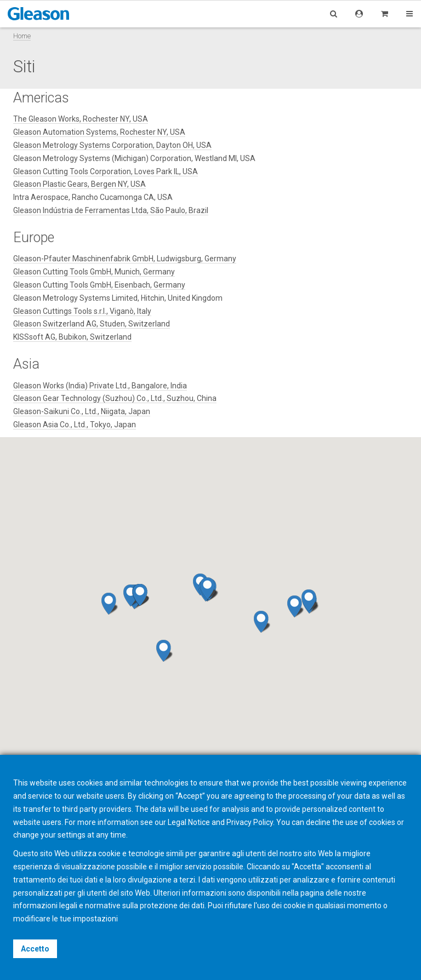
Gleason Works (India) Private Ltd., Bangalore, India (100, 386)
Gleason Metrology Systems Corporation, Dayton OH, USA (112, 145)
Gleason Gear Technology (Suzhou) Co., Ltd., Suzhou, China (115, 398)
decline (318, 822)
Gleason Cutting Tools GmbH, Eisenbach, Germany (99, 285)
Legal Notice (189, 822)
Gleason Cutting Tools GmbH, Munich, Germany (94, 272)
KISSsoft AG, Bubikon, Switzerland (72, 337)
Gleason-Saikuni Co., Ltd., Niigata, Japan (82, 411)
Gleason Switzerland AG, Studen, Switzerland (92, 324)
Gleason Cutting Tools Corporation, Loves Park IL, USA (106, 171)
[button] (141, 595)
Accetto (35, 949)
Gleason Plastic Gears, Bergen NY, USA (79, 184)
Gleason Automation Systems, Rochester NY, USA (99, 132)
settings (72, 835)
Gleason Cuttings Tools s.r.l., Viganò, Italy (82, 311)
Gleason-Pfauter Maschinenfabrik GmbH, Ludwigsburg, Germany (125, 259)
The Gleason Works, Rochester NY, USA (81, 119)
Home (22, 36)
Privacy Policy (250, 822)
